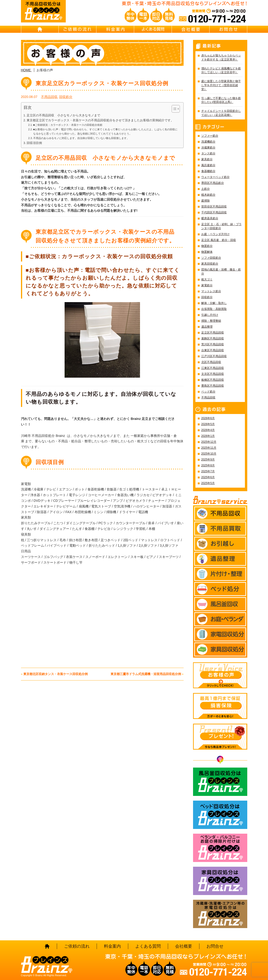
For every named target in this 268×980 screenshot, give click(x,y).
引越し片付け (210, 315)
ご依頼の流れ (78, 29)
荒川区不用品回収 (213, 344)
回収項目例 (34, 143)
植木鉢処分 (208, 195)
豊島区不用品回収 (213, 386)
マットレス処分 (211, 291)
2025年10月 (209, 454)
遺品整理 (207, 327)
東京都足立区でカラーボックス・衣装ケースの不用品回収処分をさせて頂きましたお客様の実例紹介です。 (100, 120)
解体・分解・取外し (214, 303)
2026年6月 (208, 418)
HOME (40, 29)
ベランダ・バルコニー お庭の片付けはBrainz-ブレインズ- (220, 848)
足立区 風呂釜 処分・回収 (219, 240)
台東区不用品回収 (213, 350)
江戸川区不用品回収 (214, 356)
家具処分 (207, 159)
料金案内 (115, 29)
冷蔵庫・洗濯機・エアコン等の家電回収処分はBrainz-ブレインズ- (220, 914)
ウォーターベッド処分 (215, 177)
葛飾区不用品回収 (213, 338)
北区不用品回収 (211, 362)
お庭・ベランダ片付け (215, 234)
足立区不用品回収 (213, 333)
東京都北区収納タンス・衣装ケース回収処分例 (56, 674)
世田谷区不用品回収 (214, 207)
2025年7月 (208, 471)
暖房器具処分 (210, 218)
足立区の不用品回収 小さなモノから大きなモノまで (63, 115)
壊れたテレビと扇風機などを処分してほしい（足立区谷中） (221, 70)
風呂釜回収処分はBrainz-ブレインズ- (220, 782)
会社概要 (191, 29)
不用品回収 (49, 97)
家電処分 (207, 285)
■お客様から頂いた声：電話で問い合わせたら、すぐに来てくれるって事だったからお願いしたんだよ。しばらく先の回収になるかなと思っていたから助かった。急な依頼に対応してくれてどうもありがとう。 (105, 131)
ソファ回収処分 (211, 258)
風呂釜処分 (208, 165)
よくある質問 (153, 29)
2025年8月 (208, 465)
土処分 (206, 189)
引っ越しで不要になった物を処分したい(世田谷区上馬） (221, 100)
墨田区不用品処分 (213, 183)
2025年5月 (208, 483)
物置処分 (207, 246)
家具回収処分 (210, 264)
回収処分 (66, 97)
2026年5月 (208, 424)
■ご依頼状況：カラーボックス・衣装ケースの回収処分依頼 (68, 125)
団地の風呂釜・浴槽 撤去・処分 (221, 272)
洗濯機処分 (208, 142)
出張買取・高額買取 (214, 309)
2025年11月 (209, 448)
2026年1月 (208, 436)
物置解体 (207, 252)
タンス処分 (208, 153)
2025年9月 (208, 460)
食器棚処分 (208, 171)
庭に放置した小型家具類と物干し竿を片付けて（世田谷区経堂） (221, 85)
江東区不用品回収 (213, 368)
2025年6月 (208, 477)
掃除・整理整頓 (211, 321)
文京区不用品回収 (213, 374)
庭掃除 (206, 201)
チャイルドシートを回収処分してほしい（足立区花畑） (221, 113)
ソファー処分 (210, 136)
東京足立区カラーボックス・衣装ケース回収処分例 (102, 83)
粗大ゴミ (207, 279)
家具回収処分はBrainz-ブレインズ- (220, 881)
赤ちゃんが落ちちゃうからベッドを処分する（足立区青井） (221, 57)
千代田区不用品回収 (214, 212)
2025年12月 (209, 442)
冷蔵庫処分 (208, 148)
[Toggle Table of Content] (173, 109)
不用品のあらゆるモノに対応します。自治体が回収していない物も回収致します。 (81, 138)
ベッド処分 (208, 392)
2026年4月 (208, 430)
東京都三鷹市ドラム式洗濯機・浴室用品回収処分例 (146, 674)
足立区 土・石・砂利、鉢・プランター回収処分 (221, 226)
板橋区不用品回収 (213, 380)
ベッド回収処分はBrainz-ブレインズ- (220, 815)
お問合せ (228, 29)
